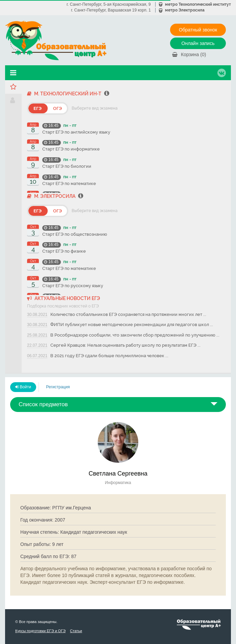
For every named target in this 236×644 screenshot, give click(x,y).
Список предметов (43, 404)
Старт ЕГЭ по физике (64, 251)
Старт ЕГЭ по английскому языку (76, 132)
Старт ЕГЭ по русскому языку (73, 286)
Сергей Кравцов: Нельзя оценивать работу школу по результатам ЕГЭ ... (125, 345)
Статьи (76, 631)
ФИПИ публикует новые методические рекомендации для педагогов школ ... (132, 325)
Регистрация (58, 387)
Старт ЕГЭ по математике (69, 183)
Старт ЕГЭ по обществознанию (75, 234)
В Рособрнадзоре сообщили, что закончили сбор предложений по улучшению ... (135, 335)
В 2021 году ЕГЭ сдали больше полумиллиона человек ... (109, 356)
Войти (23, 387)
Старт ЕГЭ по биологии (67, 166)
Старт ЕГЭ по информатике (71, 149)
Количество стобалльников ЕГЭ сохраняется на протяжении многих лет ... (128, 314)
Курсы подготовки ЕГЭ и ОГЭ (40, 631)
